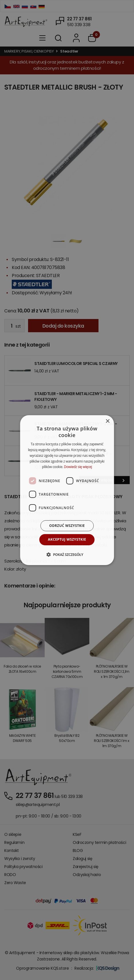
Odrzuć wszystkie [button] (67, 526)
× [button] (108, 421)
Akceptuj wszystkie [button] (67, 539)
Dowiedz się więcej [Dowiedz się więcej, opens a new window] (78, 467)
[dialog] (67, 490)
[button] (67, 554)
